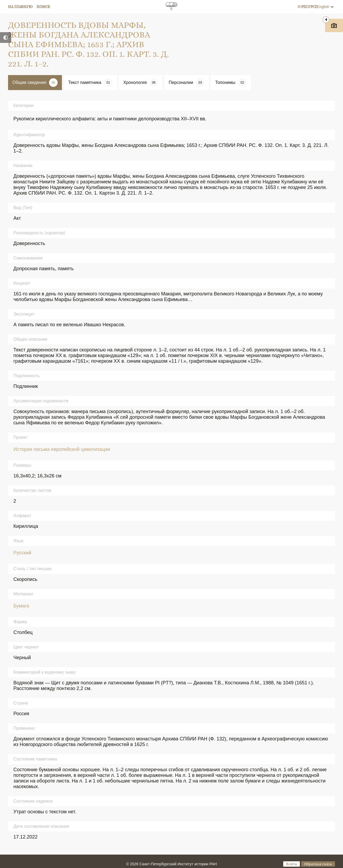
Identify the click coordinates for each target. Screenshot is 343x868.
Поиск (43, 7)
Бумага (21, 606)
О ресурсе (307, 7)
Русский (22, 553)
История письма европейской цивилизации (62, 449)
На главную (20, 7)
